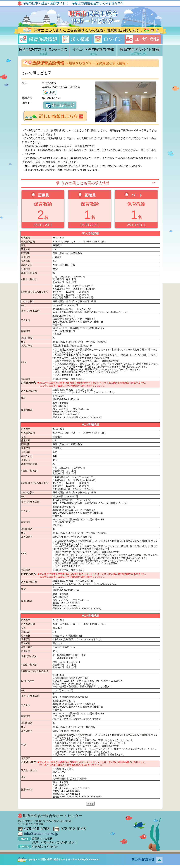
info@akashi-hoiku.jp (41, 833)
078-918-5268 (37, 829)
